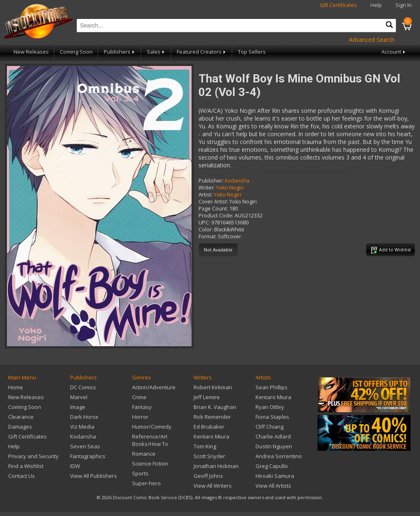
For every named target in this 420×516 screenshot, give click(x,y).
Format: (208, 236)
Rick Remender (212, 417)
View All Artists (273, 486)
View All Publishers (94, 476)
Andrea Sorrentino (279, 456)
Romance (144, 454)
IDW (75, 466)
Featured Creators (202, 52)
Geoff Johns (208, 476)
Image (78, 407)
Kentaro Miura (211, 436)
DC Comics (83, 387)
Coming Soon (76, 52)
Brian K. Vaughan (215, 407)
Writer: (207, 188)
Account (394, 52)
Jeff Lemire (207, 397)
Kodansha (237, 181)
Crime (139, 397)
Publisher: (211, 181)
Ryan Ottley (270, 407)
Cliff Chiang (269, 427)
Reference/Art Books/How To (150, 440)
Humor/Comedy (152, 427)
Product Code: (216, 216)
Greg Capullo (272, 466)
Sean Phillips (272, 387)
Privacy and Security (33, 456)
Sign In (404, 5)
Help (376, 5)
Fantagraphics (88, 456)
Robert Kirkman (213, 387)
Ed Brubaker (209, 427)
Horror (140, 417)
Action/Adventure (154, 387)
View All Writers (213, 486)
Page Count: (213, 209)
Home (16, 387)
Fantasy (142, 407)
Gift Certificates (338, 5)
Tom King (205, 446)
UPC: (204, 223)
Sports (140, 473)
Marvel (79, 397)
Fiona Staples (272, 417)
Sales (156, 52)
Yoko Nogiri (230, 188)
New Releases (31, 52)
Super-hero (146, 483)
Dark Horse (84, 417)
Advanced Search (372, 40)
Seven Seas (85, 446)
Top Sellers (252, 52)
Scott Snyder (209, 456)
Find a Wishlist (26, 466)
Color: (206, 229)
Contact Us (22, 476)
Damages (20, 427)
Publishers (120, 52)
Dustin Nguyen (274, 446)
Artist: (205, 195)
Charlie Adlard (273, 436)
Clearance (21, 417)
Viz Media (82, 427)
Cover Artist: (213, 202)
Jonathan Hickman (216, 466)
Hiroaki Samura (275, 476)
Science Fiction (150, 463)
